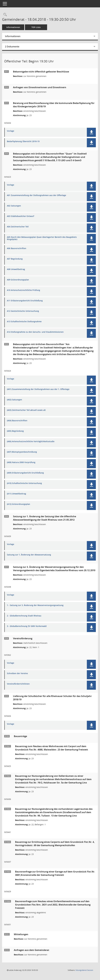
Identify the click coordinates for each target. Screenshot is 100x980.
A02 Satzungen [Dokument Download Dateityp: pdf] (14, 206)
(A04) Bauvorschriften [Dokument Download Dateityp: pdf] (17, 421)
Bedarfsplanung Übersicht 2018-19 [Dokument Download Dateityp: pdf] (23, 141)
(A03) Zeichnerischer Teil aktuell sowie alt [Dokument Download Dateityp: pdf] (26, 410)
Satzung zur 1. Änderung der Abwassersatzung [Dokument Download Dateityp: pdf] (29, 555)
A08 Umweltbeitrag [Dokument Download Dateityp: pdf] (16, 269)
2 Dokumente (12, 47)
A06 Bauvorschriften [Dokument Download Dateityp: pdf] (17, 248)
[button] (91, 132)
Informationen (13, 27)
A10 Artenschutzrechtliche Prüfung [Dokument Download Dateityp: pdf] (23, 290)
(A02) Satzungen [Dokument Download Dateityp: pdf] (14, 400)
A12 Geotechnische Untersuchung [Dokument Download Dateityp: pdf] (23, 311)
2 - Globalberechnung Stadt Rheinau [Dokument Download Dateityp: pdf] (24, 616)
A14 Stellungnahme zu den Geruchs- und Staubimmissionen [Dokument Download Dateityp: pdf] (35, 332)
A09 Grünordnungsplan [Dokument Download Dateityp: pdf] (18, 280)
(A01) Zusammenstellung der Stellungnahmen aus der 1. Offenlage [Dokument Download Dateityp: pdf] (38, 389)
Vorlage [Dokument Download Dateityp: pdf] (11, 131)
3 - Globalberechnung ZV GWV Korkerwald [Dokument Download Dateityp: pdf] (27, 626)
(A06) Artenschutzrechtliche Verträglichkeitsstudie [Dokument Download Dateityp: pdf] (31, 442)
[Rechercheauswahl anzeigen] (4, 15)
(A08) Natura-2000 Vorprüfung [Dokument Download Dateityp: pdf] (21, 462)
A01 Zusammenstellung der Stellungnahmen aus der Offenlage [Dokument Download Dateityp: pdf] (36, 195)
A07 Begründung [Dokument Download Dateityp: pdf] (15, 259)
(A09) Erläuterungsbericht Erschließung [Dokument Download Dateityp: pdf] (25, 473)
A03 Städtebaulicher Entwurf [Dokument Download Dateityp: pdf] (20, 216)
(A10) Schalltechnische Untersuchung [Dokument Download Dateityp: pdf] (24, 483)
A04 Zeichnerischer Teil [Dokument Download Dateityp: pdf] (18, 227)
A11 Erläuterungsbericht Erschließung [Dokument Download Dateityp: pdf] (25, 301)
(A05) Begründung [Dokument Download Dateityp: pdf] (15, 431)
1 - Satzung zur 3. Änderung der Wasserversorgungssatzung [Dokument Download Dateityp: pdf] (35, 605)
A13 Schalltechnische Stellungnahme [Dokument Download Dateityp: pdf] (24, 322)
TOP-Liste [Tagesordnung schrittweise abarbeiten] (36, 27)
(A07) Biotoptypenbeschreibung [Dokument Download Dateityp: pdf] (22, 452)
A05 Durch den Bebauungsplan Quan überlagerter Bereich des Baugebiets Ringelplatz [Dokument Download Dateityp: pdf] (42, 238)
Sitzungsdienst (84, 970)
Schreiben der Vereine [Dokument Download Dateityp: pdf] (17, 673)
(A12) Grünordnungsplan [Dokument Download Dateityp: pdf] (18, 504)
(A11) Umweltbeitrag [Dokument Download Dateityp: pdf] (16, 494)
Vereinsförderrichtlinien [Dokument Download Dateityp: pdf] (18, 684)
